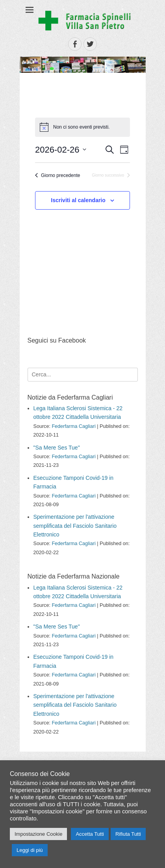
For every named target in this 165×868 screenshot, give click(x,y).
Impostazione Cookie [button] (38, 834)
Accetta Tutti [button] (90, 834)
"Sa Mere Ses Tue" (57, 448)
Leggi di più (30, 850)
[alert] (82, 127)
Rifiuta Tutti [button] (128, 834)
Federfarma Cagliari (73, 426)
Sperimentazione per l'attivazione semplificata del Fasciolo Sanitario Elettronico (75, 526)
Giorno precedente (57, 175)
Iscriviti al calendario (78, 200)
